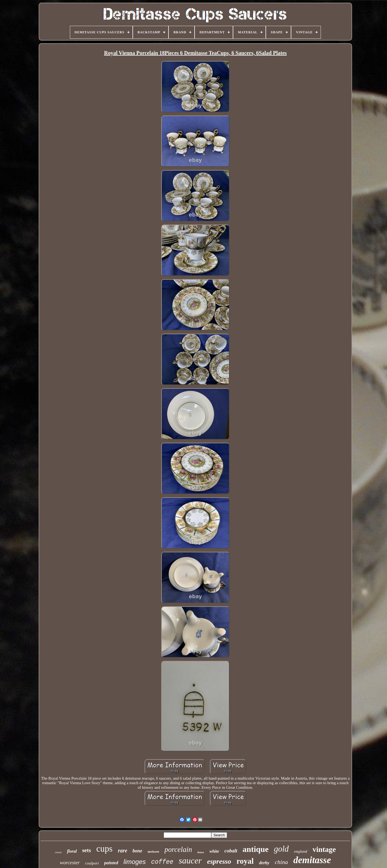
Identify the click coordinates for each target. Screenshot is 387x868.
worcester (70, 862)
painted (111, 863)
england (300, 851)
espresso (219, 861)
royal (245, 861)
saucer (190, 860)
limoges (135, 862)
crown (58, 852)
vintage (324, 849)
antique (256, 849)
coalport (92, 863)
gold (281, 849)
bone (137, 851)
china (282, 862)
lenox (201, 852)
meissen (153, 851)
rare (123, 851)
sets (87, 850)
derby (264, 863)
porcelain (178, 849)
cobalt (231, 851)
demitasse (312, 860)
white (214, 851)
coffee (162, 862)
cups (104, 849)
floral (72, 851)
